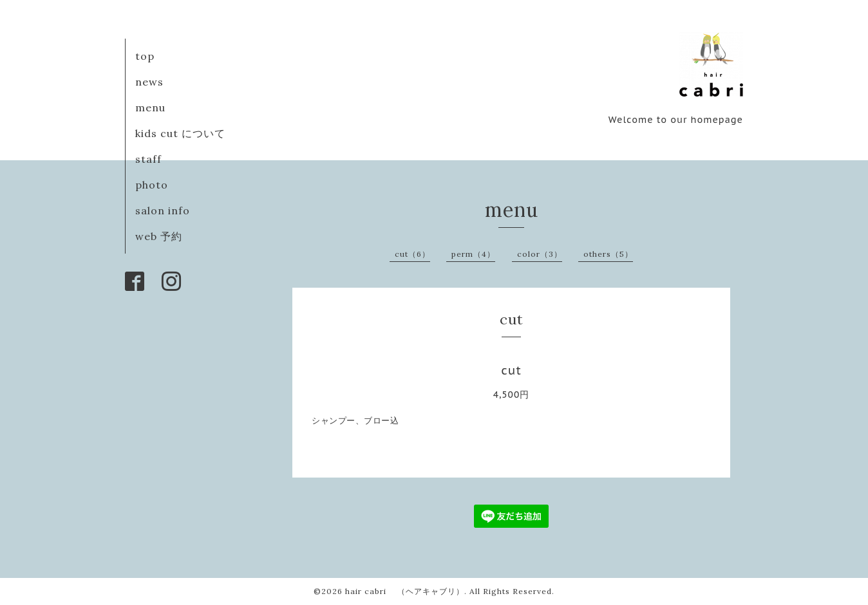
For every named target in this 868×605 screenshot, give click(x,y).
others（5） (608, 254)
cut (511, 370)
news (149, 82)
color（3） (540, 254)
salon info (163, 210)
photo (152, 185)
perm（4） (473, 254)
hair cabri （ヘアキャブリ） (405, 591)
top (145, 56)
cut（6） (412, 254)
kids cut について (180, 133)
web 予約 (159, 236)
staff (148, 159)
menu (150, 107)
